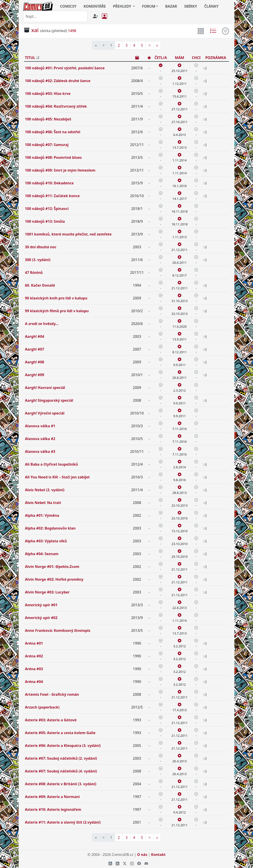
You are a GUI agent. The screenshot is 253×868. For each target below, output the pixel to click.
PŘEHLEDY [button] (123, 6)
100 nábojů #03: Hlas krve (48, 94)
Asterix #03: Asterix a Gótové (51, 720)
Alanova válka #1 (40, 426)
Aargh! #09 (34, 375)
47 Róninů (34, 273)
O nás (142, 855)
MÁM (179, 58)
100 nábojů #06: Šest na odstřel (53, 132)
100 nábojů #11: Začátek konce (52, 196)
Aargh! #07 (34, 349)
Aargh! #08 (34, 362)
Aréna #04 (34, 682)
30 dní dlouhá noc (41, 247)
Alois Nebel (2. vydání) (45, 490)
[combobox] (55, 16)
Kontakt (158, 855)
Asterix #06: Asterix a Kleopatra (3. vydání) (63, 746)
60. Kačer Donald (40, 285)
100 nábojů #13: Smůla (45, 221)
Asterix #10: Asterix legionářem (53, 809)
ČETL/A (161, 58)
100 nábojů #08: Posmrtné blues (53, 157)
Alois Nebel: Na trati (43, 503)
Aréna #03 (34, 669)
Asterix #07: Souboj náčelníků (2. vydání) (61, 758)
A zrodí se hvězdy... (42, 324)
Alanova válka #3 (40, 451)
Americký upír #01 (41, 605)
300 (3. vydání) (38, 260)
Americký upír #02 (41, 618)
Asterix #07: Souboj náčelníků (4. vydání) (61, 771)
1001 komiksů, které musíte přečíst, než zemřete (68, 234)
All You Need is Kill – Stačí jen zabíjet (57, 477)
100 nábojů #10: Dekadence (49, 183)
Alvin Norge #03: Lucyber (47, 592)
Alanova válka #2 (40, 439)
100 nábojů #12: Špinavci (47, 209)
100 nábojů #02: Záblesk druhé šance (58, 81)
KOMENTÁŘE (95, 6)
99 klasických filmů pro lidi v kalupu (57, 311)
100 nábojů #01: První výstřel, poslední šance (65, 68)
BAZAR (171, 6)
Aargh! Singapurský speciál (49, 400)
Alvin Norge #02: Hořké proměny (54, 579)
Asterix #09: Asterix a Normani (52, 797)
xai (35, 30)
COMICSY (68, 6)
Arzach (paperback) (42, 707)
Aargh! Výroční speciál (45, 413)
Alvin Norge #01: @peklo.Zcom (52, 567)
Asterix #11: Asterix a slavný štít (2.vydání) (63, 822)
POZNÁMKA (216, 58)
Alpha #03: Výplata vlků (46, 541)
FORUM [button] (149, 6)
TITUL (30, 58)
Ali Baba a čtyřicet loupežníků (51, 464)
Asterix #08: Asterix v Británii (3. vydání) (61, 784)
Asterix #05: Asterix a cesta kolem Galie (60, 733)
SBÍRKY (191, 6)
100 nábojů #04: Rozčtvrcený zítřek (56, 106)
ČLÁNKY (211, 6)
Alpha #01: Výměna (42, 515)
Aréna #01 (34, 643)
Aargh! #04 (34, 336)
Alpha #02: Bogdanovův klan (50, 528)
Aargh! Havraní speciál (45, 388)
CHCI (196, 58)
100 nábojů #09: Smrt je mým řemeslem (60, 170)
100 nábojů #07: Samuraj (47, 145)
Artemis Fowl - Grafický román (52, 694)
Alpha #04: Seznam (42, 554)
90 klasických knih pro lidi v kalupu (56, 298)
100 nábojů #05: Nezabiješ (48, 119)
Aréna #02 (34, 656)
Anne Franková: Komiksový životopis (58, 630)
